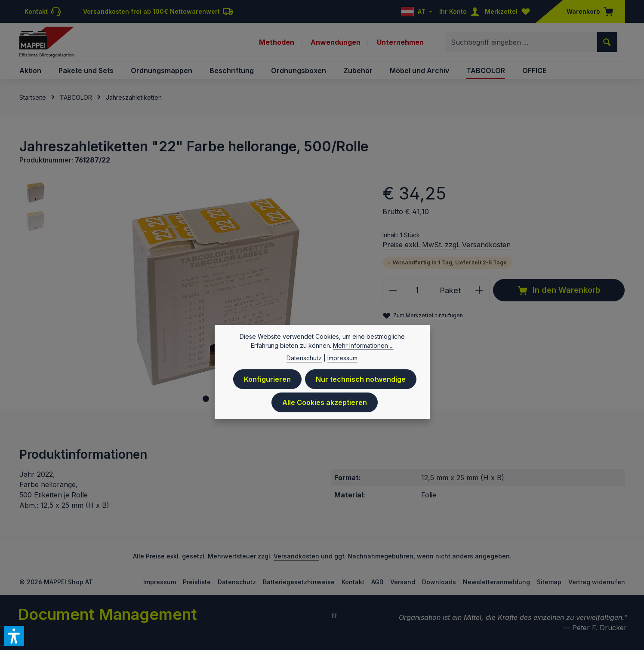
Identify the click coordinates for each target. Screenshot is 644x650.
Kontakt (353, 582)
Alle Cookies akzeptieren (325, 405)
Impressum (160, 582)
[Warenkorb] (587, 11)
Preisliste (197, 582)
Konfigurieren (267, 382)
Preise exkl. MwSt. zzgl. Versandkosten (447, 245)
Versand (403, 582)
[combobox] (521, 42)
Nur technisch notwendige (361, 382)
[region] (193, 295)
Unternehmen (400, 42)
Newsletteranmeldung (496, 582)
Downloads (439, 582)
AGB (377, 582)
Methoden (277, 42)
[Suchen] (607, 42)
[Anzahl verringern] (393, 290)
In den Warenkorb (559, 290)
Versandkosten (296, 556)
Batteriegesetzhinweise (299, 582)
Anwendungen (336, 42)
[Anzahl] (417, 290)
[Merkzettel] (509, 11)
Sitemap (549, 582)
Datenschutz (237, 582)
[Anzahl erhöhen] (479, 290)
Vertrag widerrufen (597, 582)
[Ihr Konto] (461, 11)
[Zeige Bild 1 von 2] (206, 399)
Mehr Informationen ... (363, 348)
